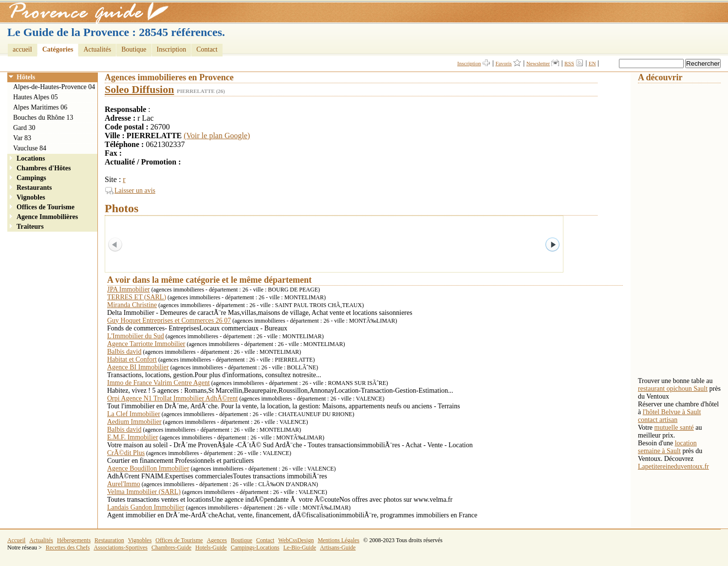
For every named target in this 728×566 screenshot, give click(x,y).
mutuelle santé (674, 428)
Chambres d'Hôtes (44, 168)
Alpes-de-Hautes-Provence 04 (54, 87)
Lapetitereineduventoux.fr (673, 466)
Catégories (58, 49)
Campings (31, 178)
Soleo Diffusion (139, 89)
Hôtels (26, 77)
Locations (31, 158)
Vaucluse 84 (30, 148)
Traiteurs (30, 227)
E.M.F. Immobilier (133, 437)
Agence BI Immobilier (138, 367)
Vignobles (31, 197)
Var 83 (22, 138)
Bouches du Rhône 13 (43, 118)
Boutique (134, 49)
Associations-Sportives (121, 548)
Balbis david (124, 352)
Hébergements (74, 540)
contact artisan (658, 420)
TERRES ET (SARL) (137, 297)
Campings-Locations (255, 548)
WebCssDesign (296, 540)
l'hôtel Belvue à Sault (672, 412)
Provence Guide (85, 12)
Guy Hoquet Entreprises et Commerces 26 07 (169, 320)
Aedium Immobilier (134, 422)
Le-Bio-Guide (300, 548)
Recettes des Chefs (68, 548)
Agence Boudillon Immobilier (148, 468)
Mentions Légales (338, 540)
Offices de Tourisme (46, 207)
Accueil (16, 540)
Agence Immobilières (47, 217)
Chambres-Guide (171, 548)
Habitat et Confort (132, 359)
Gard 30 (24, 128)
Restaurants (34, 188)
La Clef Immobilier (134, 414)
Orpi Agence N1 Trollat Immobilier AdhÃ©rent (172, 398)
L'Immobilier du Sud (136, 336)
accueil (22, 49)
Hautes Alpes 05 (36, 97)
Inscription (172, 49)
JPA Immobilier (129, 289)
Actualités (97, 49)
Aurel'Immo (124, 484)
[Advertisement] (677, 229)
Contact (207, 49)
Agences (217, 540)
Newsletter (538, 63)
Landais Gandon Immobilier (146, 507)
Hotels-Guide (211, 548)
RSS (569, 63)
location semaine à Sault (667, 447)
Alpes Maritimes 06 (40, 107)
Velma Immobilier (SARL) (144, 492)
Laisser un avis (135, 191)
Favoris (504, 63)
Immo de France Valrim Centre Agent (159, 383)
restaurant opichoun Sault (673, 389)
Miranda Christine (132, 305)
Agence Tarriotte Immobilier (146, 344)
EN (592, 63)
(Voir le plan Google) (217, 136)
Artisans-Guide (338, 548)
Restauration (109, 540)
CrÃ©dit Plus (126, 453)
